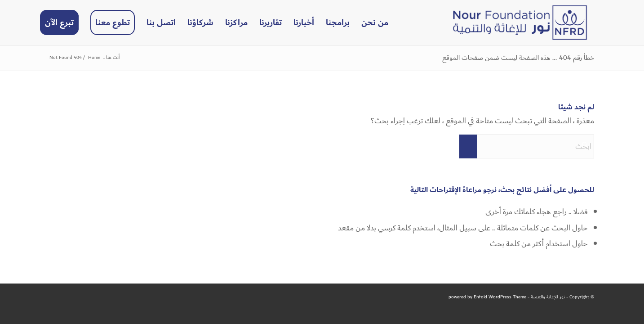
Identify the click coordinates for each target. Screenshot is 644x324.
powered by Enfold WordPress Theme (487, 297)
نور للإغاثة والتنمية (548, 297)
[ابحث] (527, 146)
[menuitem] (375, 22)
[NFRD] (520, 22)
